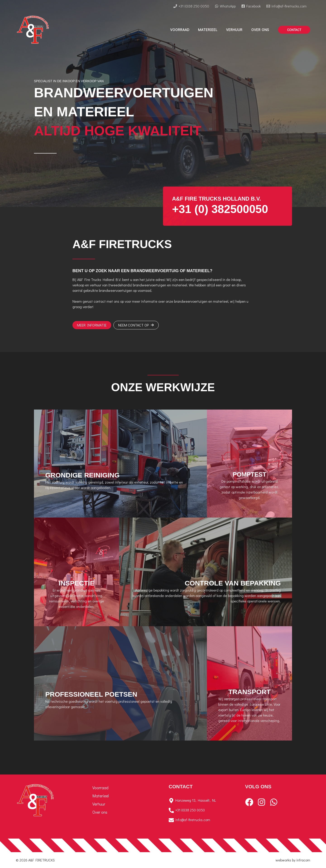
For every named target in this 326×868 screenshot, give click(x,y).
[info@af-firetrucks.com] (286, 6)
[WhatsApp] (225, 6)
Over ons (100, 812)
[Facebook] (251, 6)
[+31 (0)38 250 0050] (191, 6)
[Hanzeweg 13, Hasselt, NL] (201, 801)
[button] (294, 30)
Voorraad (100, 788)
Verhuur (99, 804)
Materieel (101, 796)
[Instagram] (261, 802)
